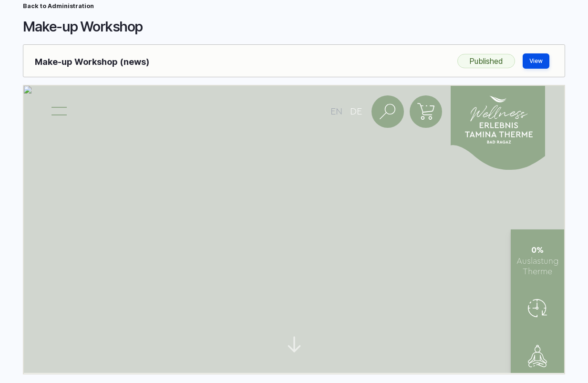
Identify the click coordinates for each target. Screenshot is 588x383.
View (536, 61)
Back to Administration (58, 6)
